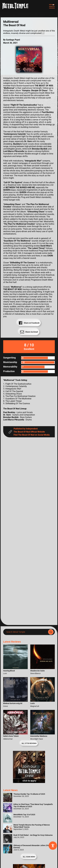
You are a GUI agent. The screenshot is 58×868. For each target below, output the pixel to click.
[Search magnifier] (51, 632)
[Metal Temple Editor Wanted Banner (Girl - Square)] (29, 782)
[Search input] (26, 632)
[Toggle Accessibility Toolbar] (53, 846)
